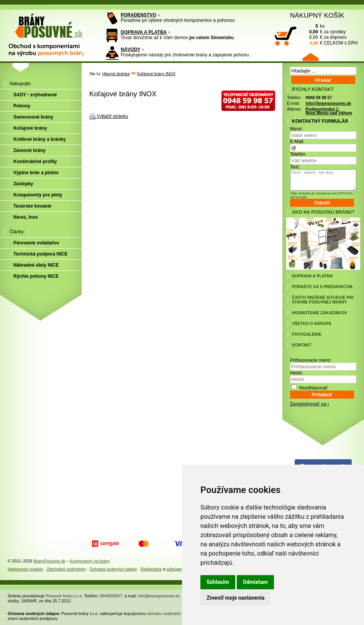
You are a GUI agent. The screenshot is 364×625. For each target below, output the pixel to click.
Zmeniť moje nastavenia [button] (235, 598)
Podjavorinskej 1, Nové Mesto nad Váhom (329, 111)
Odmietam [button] (255, 582)
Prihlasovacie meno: (311, 360)
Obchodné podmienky (66, 569)
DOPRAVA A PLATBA (144, 32)
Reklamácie (151, 569)
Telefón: (298, 154)
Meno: (296, 129)
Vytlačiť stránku (112, 116)
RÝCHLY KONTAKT (313, 89)
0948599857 (111, 596)
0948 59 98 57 (319, 97)
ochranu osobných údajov (170, 613)
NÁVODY (130, 49)
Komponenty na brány (90, 561)
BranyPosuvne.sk (49, 561)
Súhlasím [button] (218, 582)
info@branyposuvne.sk (328, 103)
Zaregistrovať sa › (310, 404)
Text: (295, 167)
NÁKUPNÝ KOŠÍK (317, 15)
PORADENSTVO (139, 15)
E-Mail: (297, 142)
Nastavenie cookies (25, 569)
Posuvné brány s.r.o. (65, 596)
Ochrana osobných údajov (113, 569)
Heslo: (297, 373)
